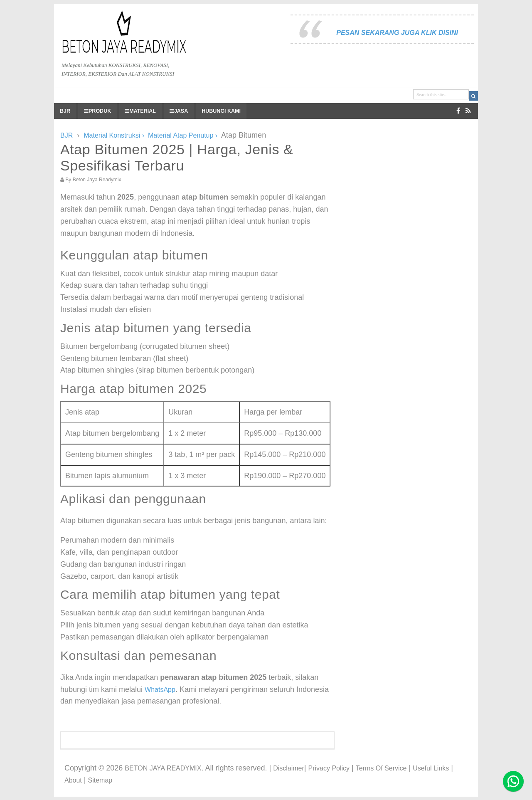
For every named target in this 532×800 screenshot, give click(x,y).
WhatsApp (160, 690)
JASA (179, 111)
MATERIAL (140, 111)
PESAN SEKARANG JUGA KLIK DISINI (397, 33)
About (73, 780)
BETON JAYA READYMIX (163, 768)
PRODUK (97, 111)
